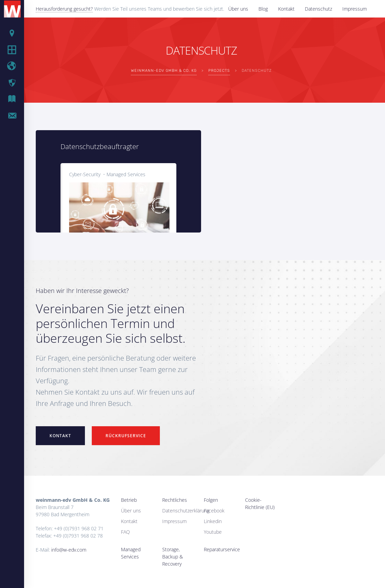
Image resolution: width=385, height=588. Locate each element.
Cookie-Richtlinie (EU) (260, 504)
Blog (263, 9)
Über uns (238, 9)
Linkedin (213, 521)
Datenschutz (318, 9)
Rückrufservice (126, 436)
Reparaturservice (222, 549)
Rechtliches (175, 500)
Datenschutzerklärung (186, 511)
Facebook (214, 511)
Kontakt (286, 9)
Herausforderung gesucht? (64, 9)
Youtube (213, 532)
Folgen (211, 500)
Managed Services (126, 174)
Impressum (355, 9)
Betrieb (17, 33)
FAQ (125, 532)
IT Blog (17, 99)
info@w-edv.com (69, 550)
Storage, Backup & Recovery (173, 557)
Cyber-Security (85, 174)
